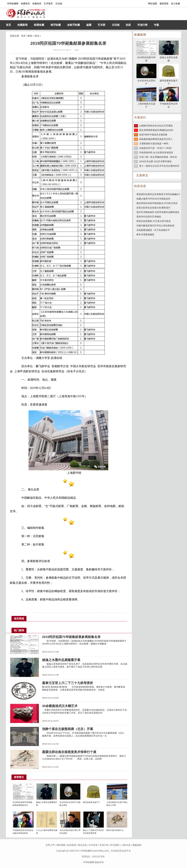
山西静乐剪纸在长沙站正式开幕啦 (156, 126)
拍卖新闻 (72, 845)
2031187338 (98, 856)
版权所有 (99, 862)
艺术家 (102, 25)
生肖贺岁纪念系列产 (146, 81)
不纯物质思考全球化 (169, 104)
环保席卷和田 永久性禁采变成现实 (156, 152)
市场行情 (142, 25)
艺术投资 (93, 845)
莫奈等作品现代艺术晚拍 (149, 217)
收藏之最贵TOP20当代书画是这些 (153, 199)
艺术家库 (48, 4)
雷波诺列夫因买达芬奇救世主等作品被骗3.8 (158, 194)
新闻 (30, 36)
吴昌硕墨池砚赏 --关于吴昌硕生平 (153, 230)
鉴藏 (89, 25)
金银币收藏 (73, 25)
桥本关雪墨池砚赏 (145, 235)
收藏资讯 (25, 4)
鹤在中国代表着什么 (115, 830)
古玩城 (59, 4)
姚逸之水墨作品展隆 (169, 57)
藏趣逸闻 (137, 845)
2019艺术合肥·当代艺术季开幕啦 (155, 161)
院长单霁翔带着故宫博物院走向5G (156, 130)
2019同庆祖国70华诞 (146, 57)
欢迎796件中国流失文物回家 (153, 135)
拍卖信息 (140, 186)
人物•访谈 (126, 845)
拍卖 (128, 25)
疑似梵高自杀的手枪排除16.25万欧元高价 (157, 203)
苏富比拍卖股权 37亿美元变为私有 (154, 221)
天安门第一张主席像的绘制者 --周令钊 (158, 157)
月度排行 (140, 117)
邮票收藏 (39, 25)
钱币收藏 (56, 25)
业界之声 (50, 845)
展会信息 (82, 845)
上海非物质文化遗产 (146, 104)
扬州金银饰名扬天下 (92, 802)
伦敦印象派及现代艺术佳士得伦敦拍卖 (155, 226)
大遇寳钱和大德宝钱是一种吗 (154, 144)
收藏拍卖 (37, 4)
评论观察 (115, 845)
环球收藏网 (13, 4)
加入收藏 (176, 4)
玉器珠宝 (142, 175)
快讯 (37, 36)
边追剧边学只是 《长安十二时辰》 (156, 148)
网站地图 (153, 4)
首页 (8, 25)
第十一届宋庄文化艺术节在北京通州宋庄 (159, 166)
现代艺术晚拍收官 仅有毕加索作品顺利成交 (158, 212)
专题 (156, 25)
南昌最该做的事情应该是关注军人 (156, 139)
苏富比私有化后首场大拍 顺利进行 (154, 208)
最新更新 (164, 4)
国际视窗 (61, 845)
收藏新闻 (22, 25)
